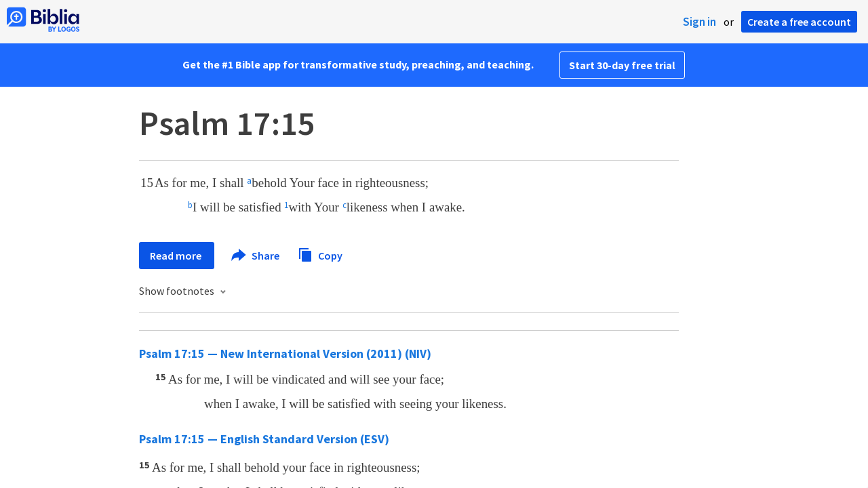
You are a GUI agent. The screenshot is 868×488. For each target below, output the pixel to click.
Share (256, 256)
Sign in (699, 22)
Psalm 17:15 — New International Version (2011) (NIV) (285, 353)
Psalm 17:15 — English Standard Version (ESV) (264, 439)
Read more (177, 256)
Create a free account (799, 22)
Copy (320, 254)
